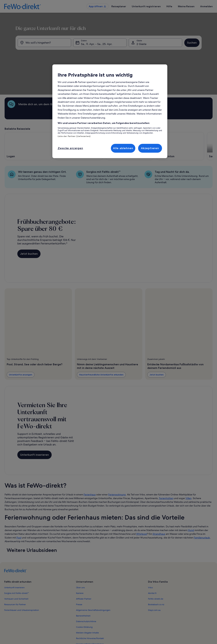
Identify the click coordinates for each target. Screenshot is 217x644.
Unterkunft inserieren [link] (14, 559)
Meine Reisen (186, 6)
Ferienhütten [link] (166, 470)
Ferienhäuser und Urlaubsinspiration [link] (22, 582)
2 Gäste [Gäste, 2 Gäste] (145, 63)
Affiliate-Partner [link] (84, 571)
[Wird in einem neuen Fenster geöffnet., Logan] (28, 118)
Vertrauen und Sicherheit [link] (16, 571)
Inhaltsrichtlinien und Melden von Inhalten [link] (96, 621)
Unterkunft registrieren (146, 6)
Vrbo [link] (150, 559)
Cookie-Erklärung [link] (84, 599)
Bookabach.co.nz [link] (156, 576)
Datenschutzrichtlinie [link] (86, 593)
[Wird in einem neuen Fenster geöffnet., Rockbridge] (130, 118)
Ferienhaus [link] (90, 466)
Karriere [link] (80, 565)
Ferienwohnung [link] (117, 466)
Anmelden (206, 6)
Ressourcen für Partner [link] (15, 576)
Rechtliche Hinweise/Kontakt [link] (90, 610)
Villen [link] (189, 470)
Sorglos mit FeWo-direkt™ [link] (17, 565)
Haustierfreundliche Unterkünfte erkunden (101, 346)
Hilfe (169, 6)
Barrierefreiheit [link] (83, 588)
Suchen (203, 62)
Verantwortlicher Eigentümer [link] (90, 616)
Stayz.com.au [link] (154, 582)
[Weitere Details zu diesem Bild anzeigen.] (150, 120)
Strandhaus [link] (159, 506)
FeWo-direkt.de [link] (156, 571)
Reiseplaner (119, 6)
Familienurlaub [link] (202, 509)
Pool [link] (19, 509)
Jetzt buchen (29, 225)
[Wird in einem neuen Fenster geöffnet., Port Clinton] (180, 118)
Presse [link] (79, 576)
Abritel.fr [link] (152, 565)
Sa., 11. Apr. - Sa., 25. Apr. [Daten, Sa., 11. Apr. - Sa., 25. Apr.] (93, 63)
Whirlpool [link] (142, 506)
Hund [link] (191, 502)
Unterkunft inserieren (34, 426)
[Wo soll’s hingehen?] (37, 62)
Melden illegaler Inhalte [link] (87, 604)
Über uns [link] (80, 559)
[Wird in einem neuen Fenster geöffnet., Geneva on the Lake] (79, 118)
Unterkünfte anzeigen (21, 346)
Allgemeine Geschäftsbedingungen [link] (93, 582)
